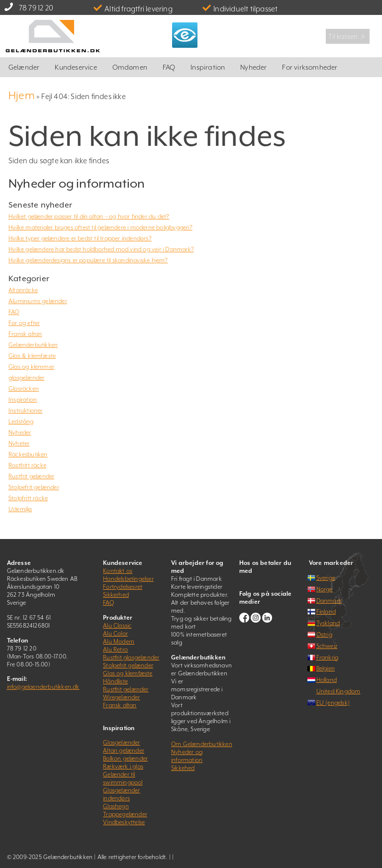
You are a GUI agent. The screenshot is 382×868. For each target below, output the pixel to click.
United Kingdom (338, 691)
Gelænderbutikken (33, 345)
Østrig (324, 635)
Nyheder (253, 67)
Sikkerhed (116, 595)
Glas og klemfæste (128, 673)
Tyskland (328, 623)
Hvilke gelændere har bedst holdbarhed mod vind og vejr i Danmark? (101, 249)
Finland (326, 612)
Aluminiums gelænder (38, 301)
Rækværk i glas (123, 766)
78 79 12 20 (36, 8)
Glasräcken (24, 389)
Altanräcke (23, 290)
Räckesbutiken (28, 454)
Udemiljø (20, 509)
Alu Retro (115, 650)
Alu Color (115, 634)
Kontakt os (118, 571)
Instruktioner (26, 411)
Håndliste (115, 681)
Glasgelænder (121, 743)
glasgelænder (26, 378)
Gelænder (24, 67)
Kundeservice (76, 67)
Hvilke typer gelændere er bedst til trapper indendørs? (80, 238)
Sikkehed (183, 768)
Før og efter (24, 323)
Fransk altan (25, 334)
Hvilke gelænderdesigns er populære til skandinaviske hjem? (88, 260)
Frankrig (328, 657)
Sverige (326, 578)
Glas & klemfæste (32, 356)
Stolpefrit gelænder (34, 487)
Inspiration (208, 67)
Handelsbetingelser (128, 579)
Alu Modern (119, 642)
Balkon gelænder (125, 759)
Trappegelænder (125, 814)
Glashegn (116, 806)
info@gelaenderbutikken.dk (43, 687)
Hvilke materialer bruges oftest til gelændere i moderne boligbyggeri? (100, 227)
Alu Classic (117, 626)
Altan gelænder (124, 751)
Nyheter (19, 443)
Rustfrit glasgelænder (131, 657)
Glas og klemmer (31, 367)
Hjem (22, 95)
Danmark (329, 601)
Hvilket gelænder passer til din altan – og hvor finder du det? (89, 217)
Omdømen (130, 67)
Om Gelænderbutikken (202, 744)
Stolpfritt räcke (28, 498)
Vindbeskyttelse (124, 822)
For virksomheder (310, 67)
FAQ (169, 67)
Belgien (326, 668)
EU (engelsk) (333, 703)
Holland (327, 680)
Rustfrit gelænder (31, 476)
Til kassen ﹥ (348, 36)
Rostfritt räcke (27, 465)
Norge (325, 589)
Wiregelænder (121, 697)
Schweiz (327, 646)
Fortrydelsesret (123, 587)
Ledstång (21, 422)
